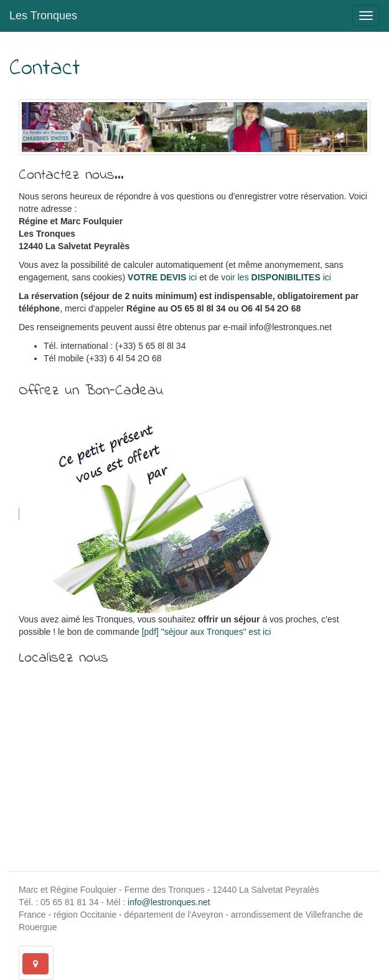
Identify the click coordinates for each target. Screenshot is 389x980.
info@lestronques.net (169, 902)
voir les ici (276, 277)
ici (162, 277)
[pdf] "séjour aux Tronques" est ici (207, 632)
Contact (45, 69)
